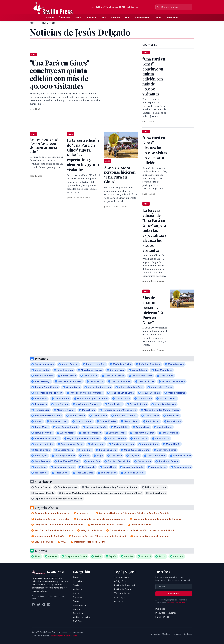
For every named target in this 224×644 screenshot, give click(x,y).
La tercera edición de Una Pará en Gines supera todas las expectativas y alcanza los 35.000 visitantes (154, 230)
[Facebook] (33, 604)
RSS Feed (78, 621)
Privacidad (155, 634)
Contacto (119, 601)
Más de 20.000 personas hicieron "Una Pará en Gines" (120, 174)
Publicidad (160, 609)
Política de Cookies (123, 589)
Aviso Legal (120, 597)
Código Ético (120, 581)
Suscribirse (174, 594)
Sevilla (78, 18)
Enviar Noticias (162, 617)
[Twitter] (39, 604)
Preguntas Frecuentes (166, 613)
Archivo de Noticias (82, 617)
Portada (50, 18)
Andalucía (91, 18)
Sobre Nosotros (122, 577)
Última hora (64, 18)
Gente (103, 18)
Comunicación (142, 18)
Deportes (116, 18)
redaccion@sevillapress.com (63, 636)
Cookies (166, 634)
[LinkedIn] (49, 604)
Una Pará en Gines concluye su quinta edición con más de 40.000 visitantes (154, 76)
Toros (128, 18)
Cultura (158, 18)
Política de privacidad (176, 603)
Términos (177, 634)
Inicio (32, 23)
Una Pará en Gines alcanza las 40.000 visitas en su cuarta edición (44, 146)
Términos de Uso (122, 593)
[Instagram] (44, 604)
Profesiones (172, 18)
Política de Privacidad (124, 585)
